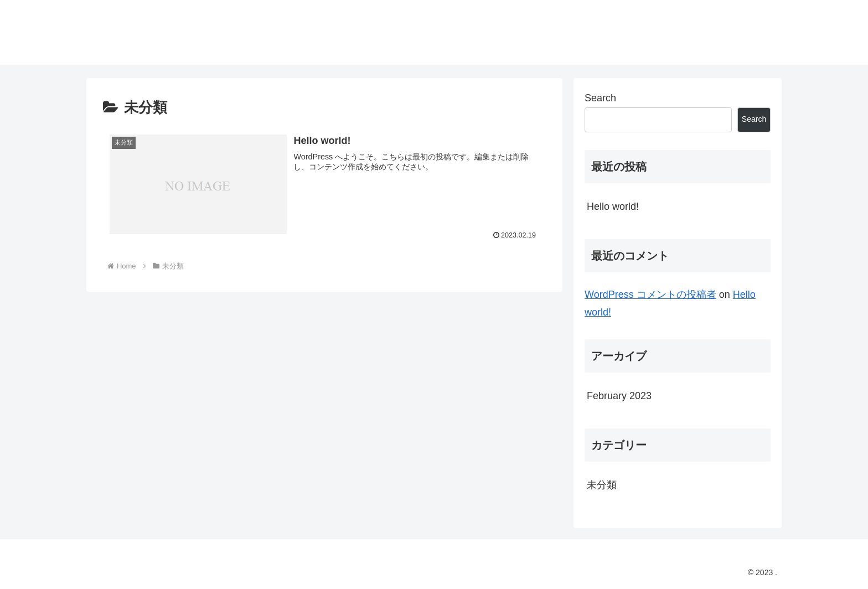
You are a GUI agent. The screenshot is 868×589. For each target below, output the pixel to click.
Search (600, 98)
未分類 (602, 485)
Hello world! (613, 206)
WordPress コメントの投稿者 (650, 294)
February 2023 (619, 396)
